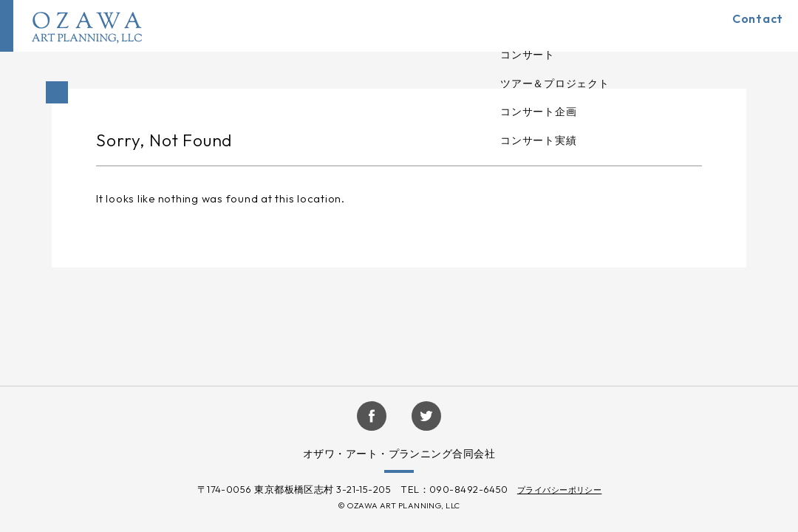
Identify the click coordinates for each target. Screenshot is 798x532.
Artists (511, 26)
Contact (747, 25)
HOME (389, 26)
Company (581, 26)
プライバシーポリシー (560, 490)
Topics (651, 26)
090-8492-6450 (469, 489)
